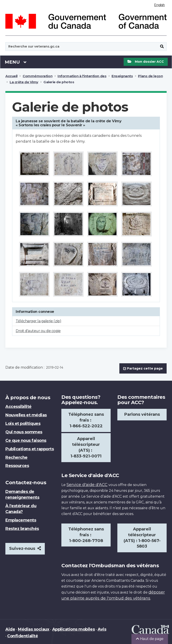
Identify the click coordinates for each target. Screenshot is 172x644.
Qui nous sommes (24, 432)
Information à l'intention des (82, 76)
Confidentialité (23, 636)
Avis (102, 629)
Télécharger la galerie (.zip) (38, 321)
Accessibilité (18, 407)
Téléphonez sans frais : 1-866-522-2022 (86, 420)
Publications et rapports (30, 449)
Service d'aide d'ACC (87, 485)
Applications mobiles (73, 629)
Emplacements (21, 520)
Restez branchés (22, 529)
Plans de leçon (150, 76)
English (159, 5)
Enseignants (122, 76)
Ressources (17, 466)
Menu (16, 62)
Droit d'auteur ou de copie (38, 331)
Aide (10, 629)
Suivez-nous (25, 548)
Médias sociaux (33, 629)
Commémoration (38, 76)
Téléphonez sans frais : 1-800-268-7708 (86, 535)
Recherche (16, 457)
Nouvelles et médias (26, 415)
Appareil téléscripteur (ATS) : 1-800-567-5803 (142, 538)
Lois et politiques (23, 424)
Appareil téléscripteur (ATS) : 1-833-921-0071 (86, 447)
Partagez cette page (143, 368)
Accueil (11, 76)
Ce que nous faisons (26, 440)
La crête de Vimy (24, 82)
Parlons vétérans (142, 414)
